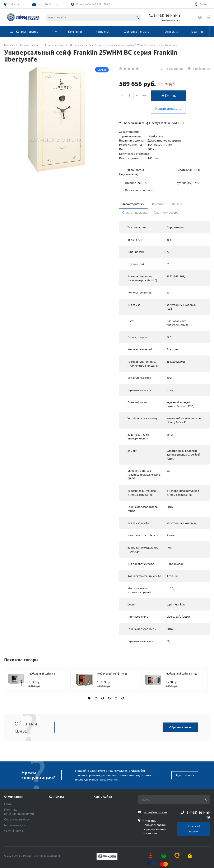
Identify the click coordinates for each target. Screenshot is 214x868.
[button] (89, 698)
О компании (13, 797)
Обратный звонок (193, 829)
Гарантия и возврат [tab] (167, 212)
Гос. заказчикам (15, 825)
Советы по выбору (17, 819)
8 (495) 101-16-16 (167, 15)
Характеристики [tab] (133, 204)
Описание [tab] (157, 204)
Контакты (56, 797)
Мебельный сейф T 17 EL (181, 674)
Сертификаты (14, 831)
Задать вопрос (185, 775)
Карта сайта (103, 797)
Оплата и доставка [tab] (135, 212)
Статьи (9, 804)
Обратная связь (180, 727)
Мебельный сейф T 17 (43, 674)
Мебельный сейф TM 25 (112, 674)
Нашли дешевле (168, 108)
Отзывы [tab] (176, 204)
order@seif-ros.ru (48, 4)
